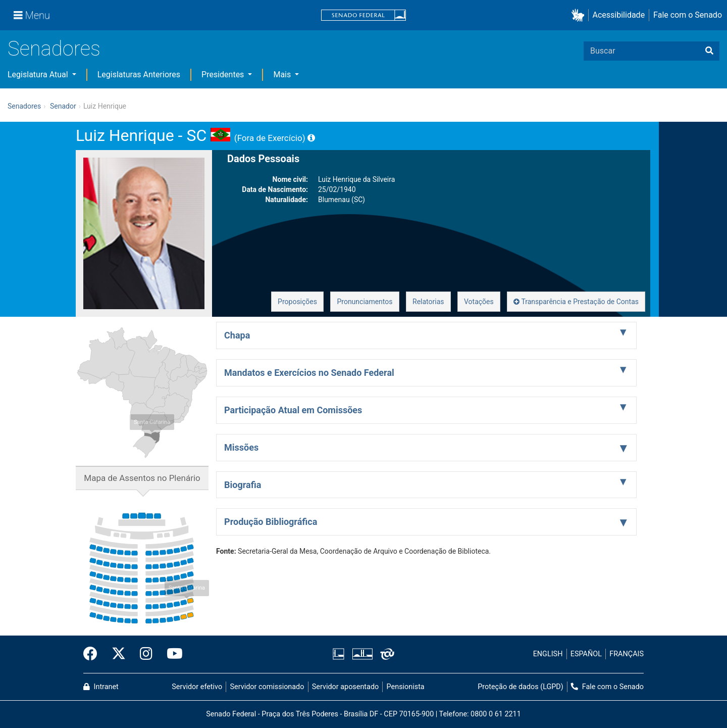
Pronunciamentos (365, 302)
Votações (479, 302)
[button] (580, 15)
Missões (241, 447)
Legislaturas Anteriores (139, 75)
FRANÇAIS (627, 654)
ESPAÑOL (586, 654)
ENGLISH (548, 654)
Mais (283, 75)
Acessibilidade (619, 15)
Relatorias (428, 302)
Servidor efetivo (197, 687)
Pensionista (406, 687)
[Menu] (32, 15)
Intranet (101, 687)
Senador (63, 106)
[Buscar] (709, 51)
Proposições (297, 302)
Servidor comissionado (267, 687)
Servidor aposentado (345, 687)
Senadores (54, 49)
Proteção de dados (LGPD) (521, 687)
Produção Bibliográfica (271, 522)
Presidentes (224, 75)
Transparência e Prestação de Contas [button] (576, 302)
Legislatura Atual (39, 75)
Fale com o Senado (688, 15)
